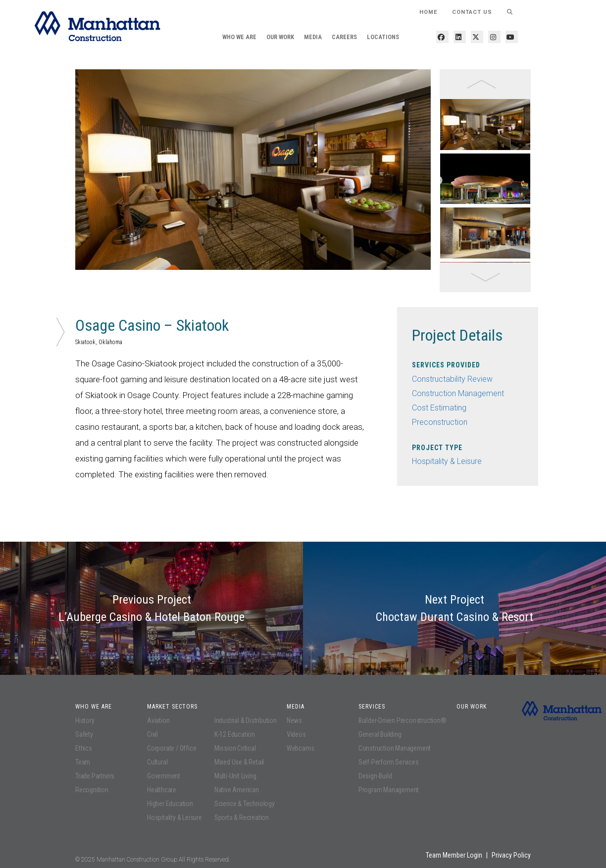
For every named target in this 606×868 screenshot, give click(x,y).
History (85, 720)
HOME (428, 12)
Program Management (389, 790)
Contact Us (472, 12)
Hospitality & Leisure (447, 461)
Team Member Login (454, 855)
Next (438, 181)
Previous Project (151, 608)
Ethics (84, 748)
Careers (344, 37)
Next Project (454, 608)
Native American (237, 790)
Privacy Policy (511, 855)
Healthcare (162, 790)
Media (313, 37)
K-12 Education (235, 734)
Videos (296, 734)
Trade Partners (95, 776)
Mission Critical (235, 748)
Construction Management (458, 393)
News (294, 720)
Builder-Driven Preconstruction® (403, 720)
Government (164, 776)
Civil (152, 734)
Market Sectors (172, 707)
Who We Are (239, 37)
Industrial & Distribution (246, 720)
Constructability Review (452, 379)
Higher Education (170, 804)
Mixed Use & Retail (239, 762)
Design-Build (375, 776)
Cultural (157, 762)
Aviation (158, 720)
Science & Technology (245, 804)
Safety (84, 734)
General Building (380, 734)
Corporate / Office (172, 748)
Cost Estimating (439, 408)
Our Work (280, 37)
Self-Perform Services (389, 762)
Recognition (92, 790)
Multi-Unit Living (235, 776)
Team (83, 762)
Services (372, 707)
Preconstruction (440, 422)
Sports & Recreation (242, 817)
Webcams (301, 748)
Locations (383, 37)
